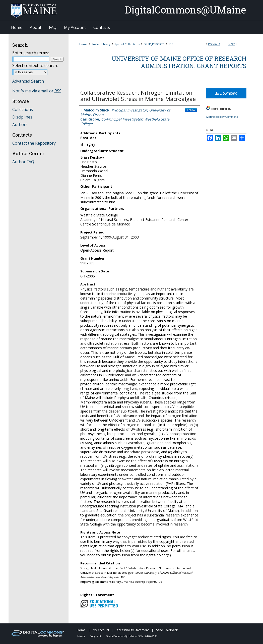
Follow (191, 110)
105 (171, 44)
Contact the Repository (34, 143)
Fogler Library (101, 44)
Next (232, 44)
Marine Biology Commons (222, 117)
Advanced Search (28, 81)
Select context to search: (35, 66)
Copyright (96, 636)
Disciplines (22, 117)
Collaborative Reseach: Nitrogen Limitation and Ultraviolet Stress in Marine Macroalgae (138, 96)
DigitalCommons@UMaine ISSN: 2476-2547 (132, 636)
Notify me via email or (37, 91)
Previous (214, 44)
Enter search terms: (31, 53)
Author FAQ (23, 162)
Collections (23, 109)
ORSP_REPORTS (154, 44)
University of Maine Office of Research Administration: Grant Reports (179, 62)
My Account (101, 630)
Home (83, 44)
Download (226, 93)
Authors (20, 125)
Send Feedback (167, 630)
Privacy (81, 636)
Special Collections (127, 44)
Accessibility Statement (133, 630)
